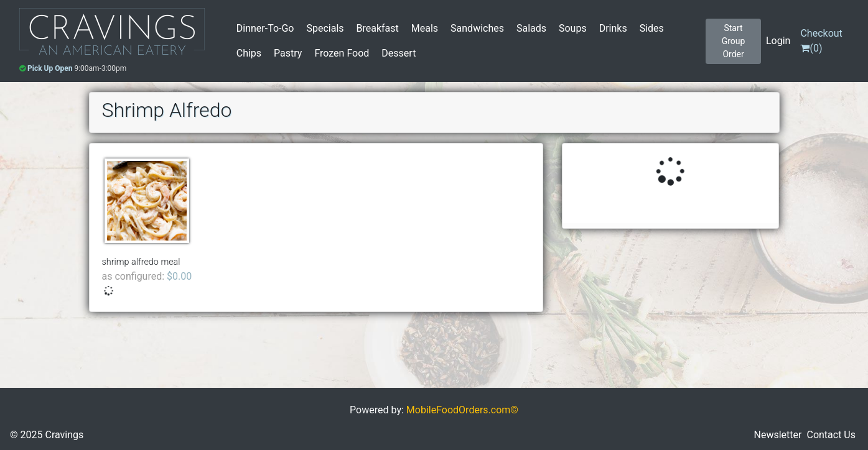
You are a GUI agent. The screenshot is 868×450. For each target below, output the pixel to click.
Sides (652, 28)
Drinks (613, 28)
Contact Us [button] (831, 435)
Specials (325, 28)
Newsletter (778, 435)
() (821, 41)
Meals (425, 28)
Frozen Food (342, 53)
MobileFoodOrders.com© (462, 410)
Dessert (399, 53)
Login (778, 41)
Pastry (288, 53)
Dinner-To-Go (265, 28)
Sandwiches (477, 28)
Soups (573, 28)
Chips (249, 53)
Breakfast (378, 28)
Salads (531, 28)
